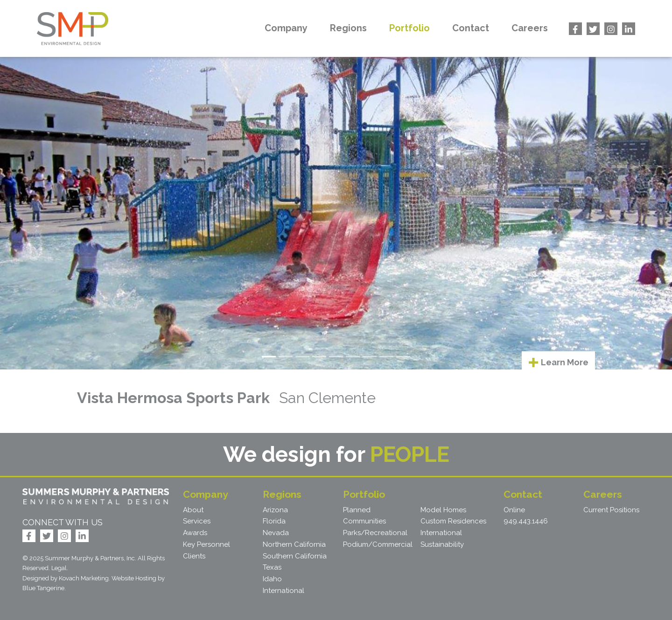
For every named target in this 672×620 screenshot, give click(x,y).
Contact (471, 28)
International (283, 591)
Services (197, 521)
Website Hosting (134, 578)
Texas (272, 567)
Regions (348, 28)
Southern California (295, 556)
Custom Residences (453, 521)
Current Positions (611, 510)
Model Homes (443, 510)
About (193, 510)
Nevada (276, 533)
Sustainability (442, 544)
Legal (59, 568)
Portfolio (409, 28)
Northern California (294, 544)
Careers (530, 28)
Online (514, 510)
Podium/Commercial (378, 544)
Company (286, 28)
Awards (195, 533)
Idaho (272, 579)
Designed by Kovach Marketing (66, 578)
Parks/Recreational (375, 533)
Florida (274, 521)
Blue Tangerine (43, 588)
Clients (194, 556)
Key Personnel (206, 544)
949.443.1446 (526, 521)
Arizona (275, 510)
